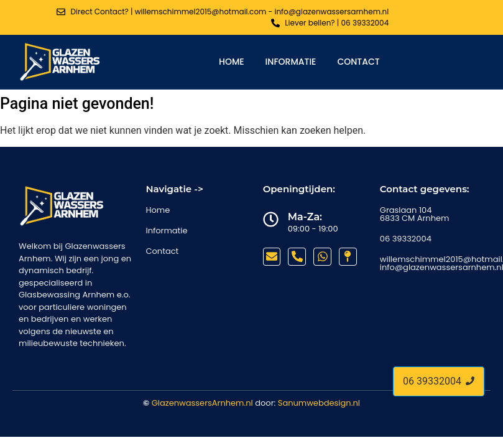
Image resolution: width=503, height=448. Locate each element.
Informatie (291, 62)
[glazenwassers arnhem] (60, 62)
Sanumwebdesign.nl (319, 403)
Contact (358, 62)
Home (232, 62)
